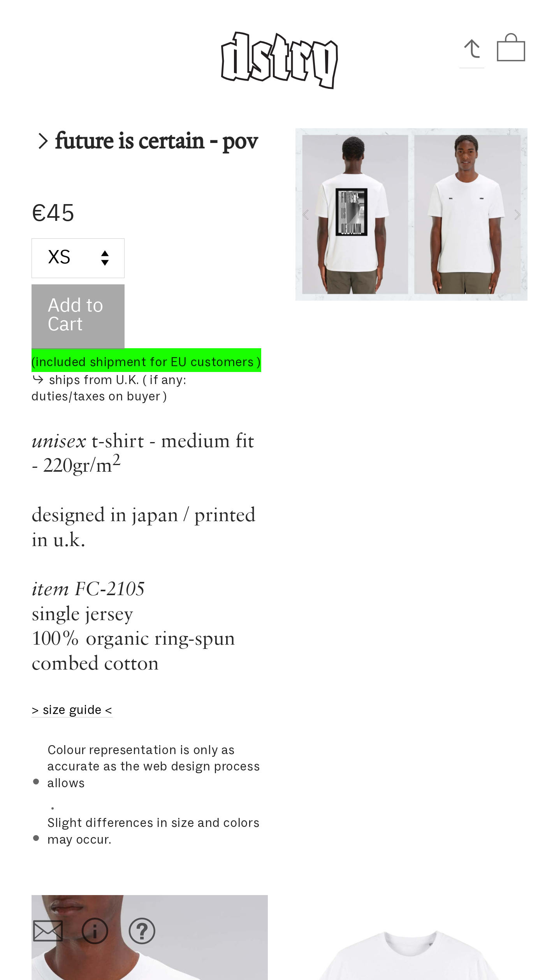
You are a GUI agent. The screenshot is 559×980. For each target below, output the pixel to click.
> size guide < (72, 710)
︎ (142, 931)
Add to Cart (75, 316)
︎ (95, 931)
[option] (411, 214)
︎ (511, 48)
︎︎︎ (472, 48)
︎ (48, 931)
